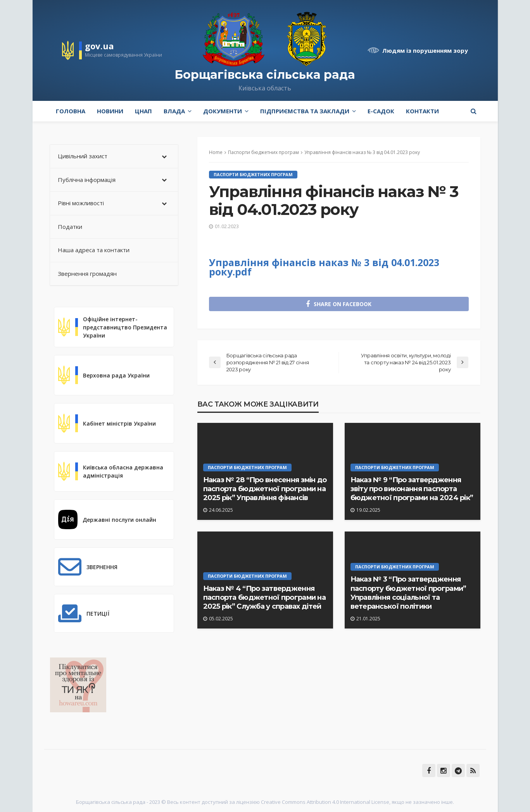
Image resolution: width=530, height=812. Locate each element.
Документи (223, 111)
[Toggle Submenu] (164, 156)
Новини (110, 111)
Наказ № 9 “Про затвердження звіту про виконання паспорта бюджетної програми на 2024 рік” (412, 489)
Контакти (422, 111)
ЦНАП (143, 111)
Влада (174, 111)
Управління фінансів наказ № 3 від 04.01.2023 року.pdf (324, 267)
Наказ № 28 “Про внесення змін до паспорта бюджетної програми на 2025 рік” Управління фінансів (265, 489)
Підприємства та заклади (305, 111)
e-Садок (381, 111)
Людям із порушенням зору (425, 50)
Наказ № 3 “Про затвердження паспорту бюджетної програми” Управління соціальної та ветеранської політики (408, 593)
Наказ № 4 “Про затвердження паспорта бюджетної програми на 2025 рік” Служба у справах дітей (264, 598)
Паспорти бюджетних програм (253, 174)
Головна (71, 111)
